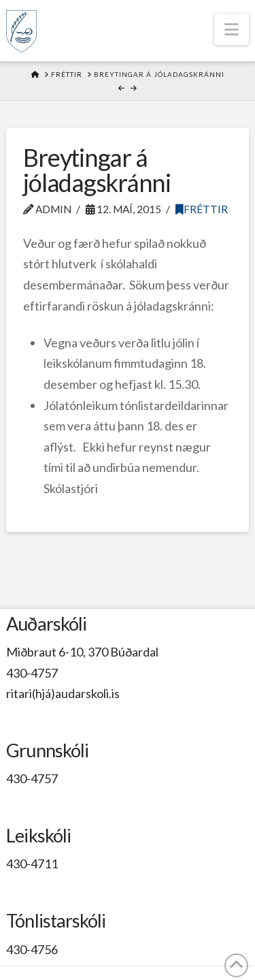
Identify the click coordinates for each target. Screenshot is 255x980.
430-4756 (32, 949)
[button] (232, 29)
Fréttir (202, 209)
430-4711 (32, 864)
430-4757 (32, 673)
